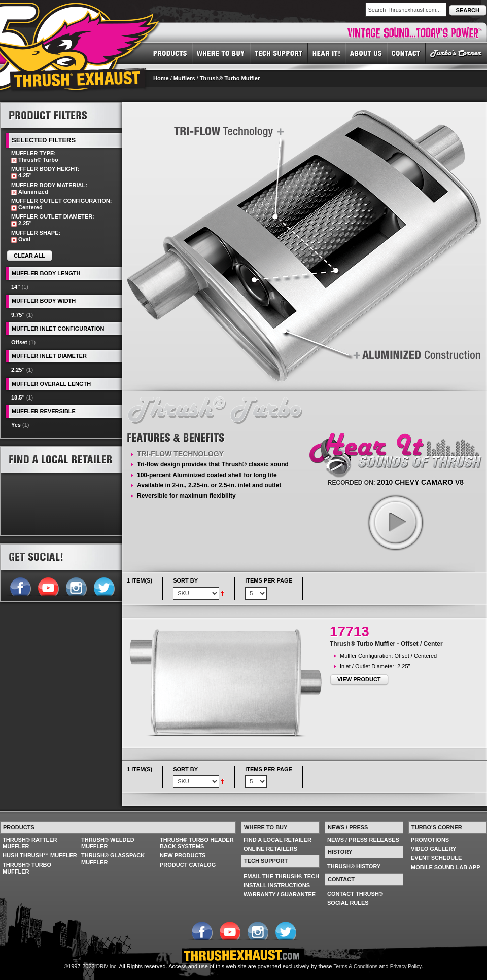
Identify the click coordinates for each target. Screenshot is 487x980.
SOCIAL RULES (348, 903)
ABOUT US (366, 53)
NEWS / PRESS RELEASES (363, 840)
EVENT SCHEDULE (436, 858)
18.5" (18, 397)
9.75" (18, 315)
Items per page (269, 580)
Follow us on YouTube (48, 586)
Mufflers (184, 78)
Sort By (185, 580)
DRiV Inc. (107, 967)
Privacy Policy (406, 967)
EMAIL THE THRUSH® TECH (281, 876)
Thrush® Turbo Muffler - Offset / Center (386, 644)
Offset (19, 342)
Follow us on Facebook (20, 586)
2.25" (18, 370)
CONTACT (406, 53)
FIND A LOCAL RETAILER (277, 840)
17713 (350, 631)
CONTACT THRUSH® (355, 894)
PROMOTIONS (430, 840)
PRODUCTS (170, 53)
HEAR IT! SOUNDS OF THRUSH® (327, 53)
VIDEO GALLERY (433, 849)
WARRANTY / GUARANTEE (280, 894)
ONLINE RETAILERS (270, 849)
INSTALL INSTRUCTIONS (277, 885)
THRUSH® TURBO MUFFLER (27, 868)
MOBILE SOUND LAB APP (446, 867)
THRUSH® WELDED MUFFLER (108, 843)
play (395, 522)
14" (15, 287)
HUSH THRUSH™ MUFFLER (40, 855)
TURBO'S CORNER (456, 53)
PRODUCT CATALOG (188, 865)
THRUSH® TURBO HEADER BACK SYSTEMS (197, 843)
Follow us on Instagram (76, 586)
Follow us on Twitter (104, 586)
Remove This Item (14, 160)
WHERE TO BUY (221, 53)
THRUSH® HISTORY (354, 866)
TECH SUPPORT (279, 53)
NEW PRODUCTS (183, 855)
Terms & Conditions (356, 967)
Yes (16, 425)
